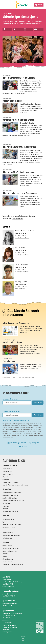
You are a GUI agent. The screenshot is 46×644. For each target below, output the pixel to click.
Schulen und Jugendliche (10, 498)
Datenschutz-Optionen (10, 628)
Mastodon (23, 443)
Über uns (6, 516)
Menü (3, 5)
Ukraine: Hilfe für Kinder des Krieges (18, 120)
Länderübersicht (8, 472)
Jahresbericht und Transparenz (16, 323)
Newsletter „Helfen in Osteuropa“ (13, 565)
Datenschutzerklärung (9, 625)
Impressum (6, 630)
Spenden (39, 5)
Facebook (12, 443)
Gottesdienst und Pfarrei (10, 495)
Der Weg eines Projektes (10, 482)
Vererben (5, 554)
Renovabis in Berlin (8, 530)
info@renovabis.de (8, 586)
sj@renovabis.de (20, 289)
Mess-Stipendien (8, 559)
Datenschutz (9, 437)
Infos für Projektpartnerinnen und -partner (15, 485)
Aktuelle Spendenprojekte (11, 548)
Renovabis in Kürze (8, 519)
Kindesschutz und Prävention (11, 535)
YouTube (23, 447)
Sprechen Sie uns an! (9, 522)
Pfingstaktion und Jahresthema (12, 493)
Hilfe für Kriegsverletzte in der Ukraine (19, 147)
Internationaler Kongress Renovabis (13, 501)
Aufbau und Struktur (9, 527)
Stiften (5, 556)
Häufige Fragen (7, 562)
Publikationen (7, 503)
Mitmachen (7, 489)
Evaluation (6, 480)
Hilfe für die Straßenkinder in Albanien (19, 172)
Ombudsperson (7, 538)
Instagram (34, 443)
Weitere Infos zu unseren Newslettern (16, 420)
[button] (7, 29)
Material (5, 509)
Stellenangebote (8, 533)
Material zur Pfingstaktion (10, 512)
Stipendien (6, 477)
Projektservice (9, 361)
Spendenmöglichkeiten (12, 342)
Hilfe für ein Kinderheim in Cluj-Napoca (20, 193)
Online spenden (7, 546)
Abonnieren (38, 403)
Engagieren (6, 506)
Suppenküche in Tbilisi (12, 101)
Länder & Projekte (10, 465)
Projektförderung (8, 469)
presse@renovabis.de (9, 594)
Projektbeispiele (18, 219)
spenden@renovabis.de (22, 238)
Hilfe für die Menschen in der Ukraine (19, 78)
